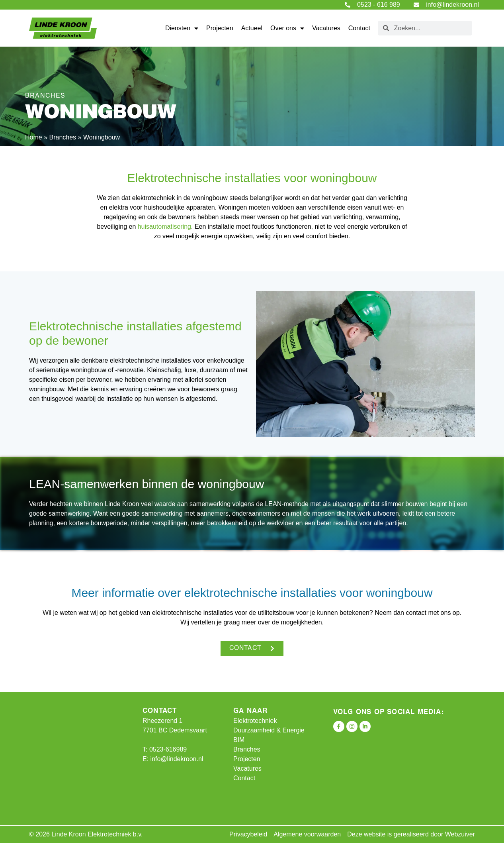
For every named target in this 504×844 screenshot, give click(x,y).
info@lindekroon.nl (177, 760)
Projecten (220, 28)
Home (34, 137)
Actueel (252, 28)
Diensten (182, 28)
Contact (359, 28)
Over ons (287, 28)
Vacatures (326, 28)
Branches (63, 137)
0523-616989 (168, 750)
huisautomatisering (164, 227)
